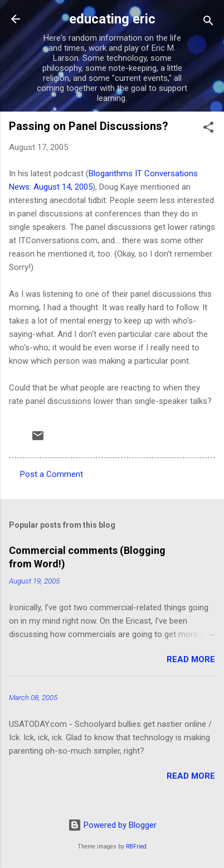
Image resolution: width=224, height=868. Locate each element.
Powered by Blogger (112, 825)
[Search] (208, 23)
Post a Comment (52, 474)
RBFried (136, 847)
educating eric (112, 19)
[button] (208, 129)
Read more (191, 659)
